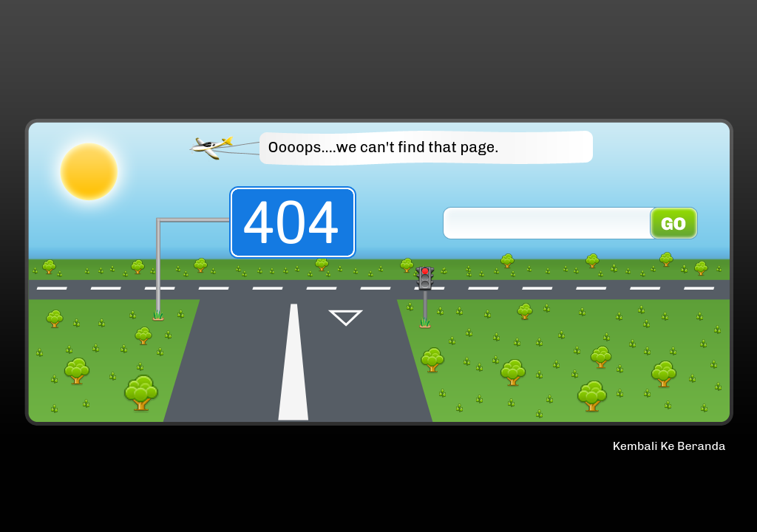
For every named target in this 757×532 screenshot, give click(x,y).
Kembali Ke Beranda (669, 446)
